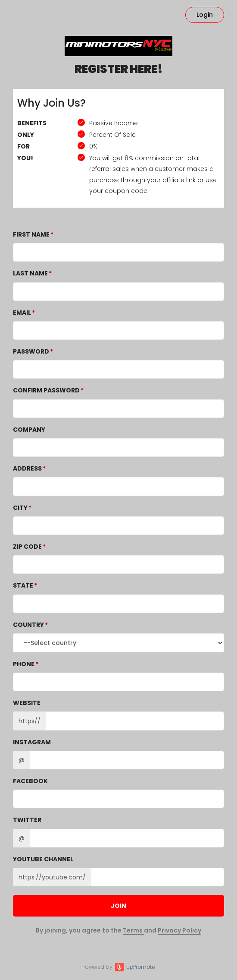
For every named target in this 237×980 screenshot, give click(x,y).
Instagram (32, 742)
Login (205, 15)
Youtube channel (43, 859)
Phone (24, 664)
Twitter (27, 820)
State (23, 585)
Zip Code (27, 547)
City (20, 508)
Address (27, 468)
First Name (31, 234)
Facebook (30, 781)
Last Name (30, 273)
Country (28, 625)
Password (31, 351)
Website (27, 703)
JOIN (118, 906)
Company (29, 430)
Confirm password (46, 390)
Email (22, 313)
